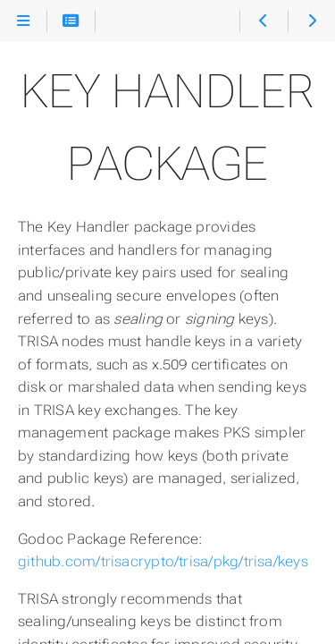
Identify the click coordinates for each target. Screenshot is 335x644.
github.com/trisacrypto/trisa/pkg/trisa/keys (163, 561)
